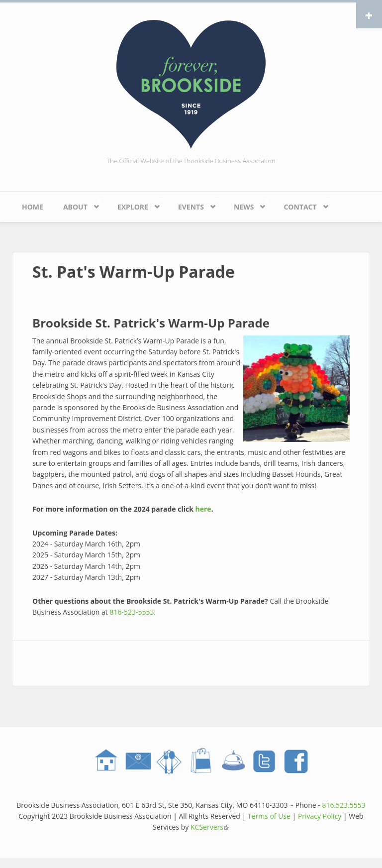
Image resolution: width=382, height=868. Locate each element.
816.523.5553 (343, 805)
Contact (302, 204)
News (246, 204)
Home (33, 207)
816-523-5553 (132, 612)
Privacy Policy (320, 816)
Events (193, 204)
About (78, 204)
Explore (135, 204)
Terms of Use (269, 816)
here (203, 509)
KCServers (210, 827)
